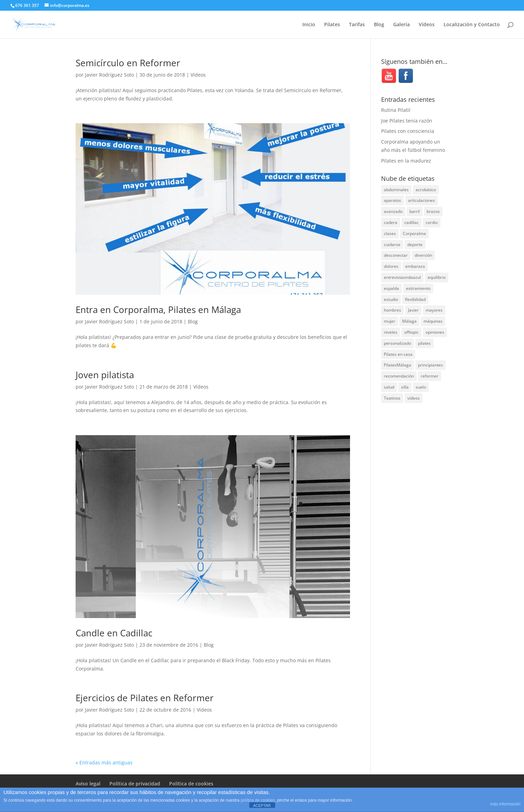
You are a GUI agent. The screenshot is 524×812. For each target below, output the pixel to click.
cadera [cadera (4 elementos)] (391, 222)
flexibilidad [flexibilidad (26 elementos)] (415, 299)
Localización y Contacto (472, 25)
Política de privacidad (135, 784)
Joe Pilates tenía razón (407, 121)
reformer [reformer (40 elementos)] (430, 376)
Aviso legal (88, 784)
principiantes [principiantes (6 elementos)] (430, 365)
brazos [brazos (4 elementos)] (433, 211)
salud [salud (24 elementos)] (389, 387)
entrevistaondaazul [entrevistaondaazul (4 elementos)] (402, 277)
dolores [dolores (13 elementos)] (391, 266)
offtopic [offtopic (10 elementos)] (411, 332)
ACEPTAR (262, 805)
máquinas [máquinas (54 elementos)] (433, 321)
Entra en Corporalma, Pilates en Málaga (158, 310)
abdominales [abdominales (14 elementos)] (396, 190)
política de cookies (258, 800)
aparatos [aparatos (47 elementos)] (392, 200)
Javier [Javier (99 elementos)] (413, 310)
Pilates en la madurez (406, 161)
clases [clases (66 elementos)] (390, 233)
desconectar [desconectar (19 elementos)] (396, 255)
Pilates (332, 25)
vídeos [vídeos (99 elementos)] (414, 398)
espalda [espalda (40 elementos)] (391, 288)
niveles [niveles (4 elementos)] (391, 332)
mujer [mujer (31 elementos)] (390, 321)
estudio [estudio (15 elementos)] (391, 299)
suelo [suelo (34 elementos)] (421, 387)
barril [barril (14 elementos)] (415, 211)
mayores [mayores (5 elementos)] (434, 310)
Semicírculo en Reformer (128, 63)
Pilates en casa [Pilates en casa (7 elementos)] (398, 354)
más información (505, 804)
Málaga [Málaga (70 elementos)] (409, 321)
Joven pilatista (105, 375)
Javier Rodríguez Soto (109, 75)
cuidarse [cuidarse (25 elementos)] (392, 244)
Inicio (309, 25)
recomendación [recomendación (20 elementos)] (399, 376)
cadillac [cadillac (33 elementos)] (411, 222)
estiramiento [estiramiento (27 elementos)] (418, 288)
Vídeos (427, 25)
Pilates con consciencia (408, 131)
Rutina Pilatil (396, 110)
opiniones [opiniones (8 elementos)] (435, 332)
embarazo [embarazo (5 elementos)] (415, 266)
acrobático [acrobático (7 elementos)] (426, 190)
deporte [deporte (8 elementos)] (415, 244)
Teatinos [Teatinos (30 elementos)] (392, 398)
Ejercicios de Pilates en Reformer (145, 698)
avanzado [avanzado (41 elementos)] (393, 211)
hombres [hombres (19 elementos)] (392, 310)
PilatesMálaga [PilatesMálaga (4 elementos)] (397, 365)
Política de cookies (191, 784)
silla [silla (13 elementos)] (405, 387)
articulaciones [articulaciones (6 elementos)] (421, 200)
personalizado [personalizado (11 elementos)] (397, 343)
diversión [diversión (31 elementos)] (423, 255)
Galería (401, 25)
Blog (379, 25)
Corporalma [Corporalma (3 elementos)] (414, 233)
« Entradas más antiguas (104, 762)
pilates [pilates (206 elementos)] (424, 343)
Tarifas (357, 25)
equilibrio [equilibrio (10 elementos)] (437, 277)
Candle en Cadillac (114, 633)
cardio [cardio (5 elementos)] (432, 222)
